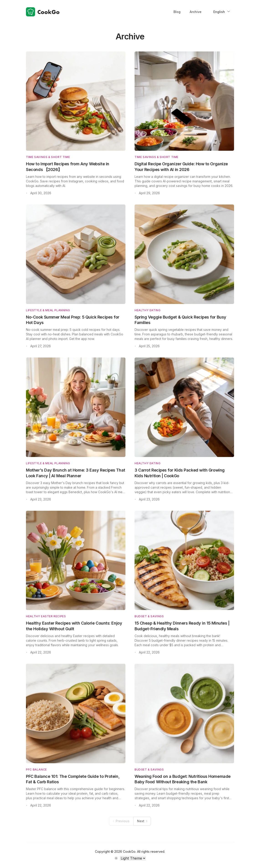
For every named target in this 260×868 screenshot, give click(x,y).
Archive (196, 12)
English (222, 12)
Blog (177, 12)
